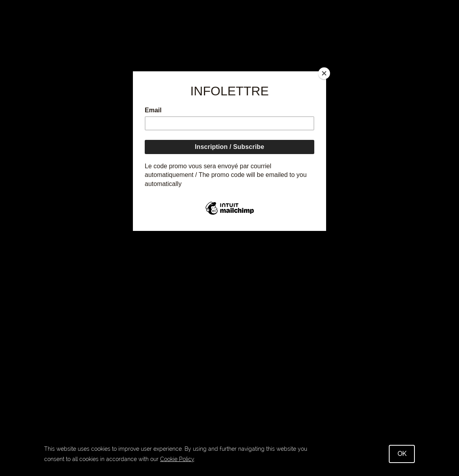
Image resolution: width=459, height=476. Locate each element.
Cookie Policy (177, 459)
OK (402, 454)
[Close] (324, 73)
